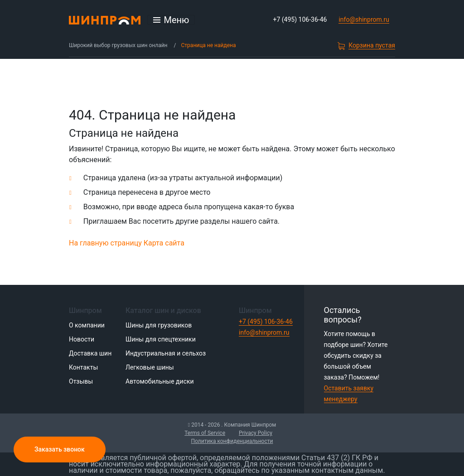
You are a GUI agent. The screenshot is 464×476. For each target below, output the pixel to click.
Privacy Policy (256, 433)
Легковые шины (150, 367)
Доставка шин (90, 353)
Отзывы (81, 381)
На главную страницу (105, 243)
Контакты (83, 367)
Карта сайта (164, 243)
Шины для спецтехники (161, 339)
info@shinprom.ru (364, 19)
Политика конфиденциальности (232, 441)
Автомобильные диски (160, 381)
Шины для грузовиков (159, 325)
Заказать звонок (60, 449)
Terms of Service (205, 433)
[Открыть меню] (171, 20)
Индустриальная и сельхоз (166, 353)
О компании (87, 325)
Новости (82, 339)
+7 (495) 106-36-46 (300, 19)
